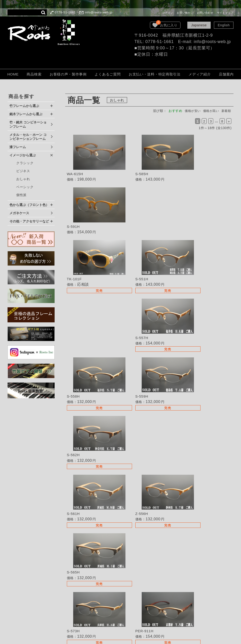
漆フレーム (18, 147)
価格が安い (190, 111)
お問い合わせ (205, 13)
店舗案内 (226, 74)
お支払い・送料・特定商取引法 (155, 74)
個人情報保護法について (139, 597)
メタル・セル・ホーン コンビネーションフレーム (28, 137)
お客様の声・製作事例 (68, 74)
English (224, 25)
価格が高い (209, 111)
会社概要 (127, 603)
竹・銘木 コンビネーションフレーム (28, 124)
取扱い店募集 (130, 564)
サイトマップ (225, 13)
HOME (13, 74)
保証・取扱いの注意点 (137, 590)
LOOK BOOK (130, 610)
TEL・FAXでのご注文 (137, 571)
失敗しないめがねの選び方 (140, 547)
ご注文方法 (128, 584)
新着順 (226, 111)
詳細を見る (93, 160)
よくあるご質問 (108, 74)
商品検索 (34, 74)
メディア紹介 (200, 74)
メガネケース (19, 213)
